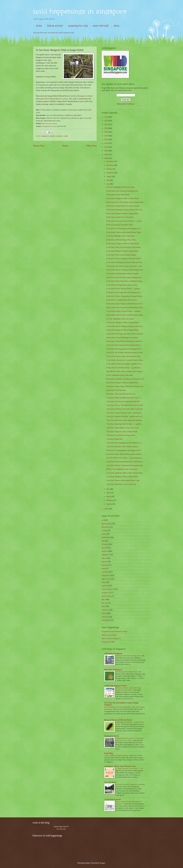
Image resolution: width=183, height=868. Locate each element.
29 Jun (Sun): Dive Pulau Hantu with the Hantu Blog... (125, 202)
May (108, 489)
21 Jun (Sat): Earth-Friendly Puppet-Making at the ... (125, 277)
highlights (105, 555)
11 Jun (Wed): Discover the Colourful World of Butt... (125, 360)
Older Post (91, 146)
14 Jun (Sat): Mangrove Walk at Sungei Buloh (122, 330)
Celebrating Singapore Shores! (116, 686)
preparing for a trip (78, 26)
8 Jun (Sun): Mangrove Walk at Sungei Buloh (122, 383)
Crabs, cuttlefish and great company (117, 755)
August (109, 177)
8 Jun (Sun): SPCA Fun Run (116, 390)
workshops (106, 620)
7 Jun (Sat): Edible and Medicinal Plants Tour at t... (124, 398)
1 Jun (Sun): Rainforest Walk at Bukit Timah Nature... (125, 473)
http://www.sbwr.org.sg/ (49, 124)
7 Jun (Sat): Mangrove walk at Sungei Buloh (122, 432)
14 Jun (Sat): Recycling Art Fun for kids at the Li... (124, 345)
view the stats (61, 829)
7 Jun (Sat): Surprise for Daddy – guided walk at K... (125, 416)
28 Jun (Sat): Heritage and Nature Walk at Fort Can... (125, 210)
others (104, 582)
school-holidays (107, 589)
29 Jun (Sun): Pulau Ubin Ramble (118, 195)
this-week (105, 603)
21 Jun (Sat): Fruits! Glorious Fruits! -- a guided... (124, 289)
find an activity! (55, 26)
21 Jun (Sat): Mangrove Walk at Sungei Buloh (122, 251)
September (110, 173)
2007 (106, 509)
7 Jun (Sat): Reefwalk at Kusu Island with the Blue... (124, 420)
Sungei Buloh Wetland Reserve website (53, 99)
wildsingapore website (84, 96)
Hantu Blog (109, 753)
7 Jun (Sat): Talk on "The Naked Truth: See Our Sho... (125, 405)
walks (66, 136)
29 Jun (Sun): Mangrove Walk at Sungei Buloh (122, 198)
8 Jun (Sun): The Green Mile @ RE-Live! (121, 394)
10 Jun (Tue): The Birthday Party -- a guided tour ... (124, 368)
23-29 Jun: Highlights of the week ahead (120, 187)
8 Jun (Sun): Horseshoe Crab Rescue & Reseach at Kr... (125, 379)
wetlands (105, 617)
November (110, 165)
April (108, 493)
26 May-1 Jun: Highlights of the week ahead (122, 469)
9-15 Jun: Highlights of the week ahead (120, 319)
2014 (106, 136)
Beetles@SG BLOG (112, 736)
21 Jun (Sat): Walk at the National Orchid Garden (123, 247)
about (116, 26)
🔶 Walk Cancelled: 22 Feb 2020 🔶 (128, 768)
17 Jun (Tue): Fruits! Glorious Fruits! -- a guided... (124, 311)
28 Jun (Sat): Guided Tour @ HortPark (120, 217)
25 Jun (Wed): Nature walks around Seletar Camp (123, 232)
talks (103, 600)
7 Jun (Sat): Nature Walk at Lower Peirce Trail (122, 428)
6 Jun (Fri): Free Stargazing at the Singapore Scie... (124, 450)
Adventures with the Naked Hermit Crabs (120, 766)
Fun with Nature (111, 782)
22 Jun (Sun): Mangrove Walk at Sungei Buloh (122, 244)
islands (104, 562)
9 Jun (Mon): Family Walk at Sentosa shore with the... (125, 371)
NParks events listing (109, 635)
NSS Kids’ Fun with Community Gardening (130, 784)
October (109, 169)
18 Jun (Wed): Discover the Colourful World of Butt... (125, 308)
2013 (106, 139)
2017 (106, 124)
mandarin (105, 572)
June (108, 184)
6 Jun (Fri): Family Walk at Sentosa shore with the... (124, 454)
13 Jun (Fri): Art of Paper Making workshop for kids (124, 353)
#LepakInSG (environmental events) (115, 631)
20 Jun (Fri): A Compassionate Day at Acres (121, 300)
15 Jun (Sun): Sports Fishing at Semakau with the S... (125, 326)
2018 (106, 121)
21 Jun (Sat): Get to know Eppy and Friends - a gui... (125, 266)
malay (104, 568)
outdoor (53, 136)
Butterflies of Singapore (113, 670)
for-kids (104, 544)
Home (65, 146)
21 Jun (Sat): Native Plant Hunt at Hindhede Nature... (125, 281)
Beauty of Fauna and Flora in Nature (118, 720)
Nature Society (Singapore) (111, 638)
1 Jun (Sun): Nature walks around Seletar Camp (123, 480)
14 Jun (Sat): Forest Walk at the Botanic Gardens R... (125, 341)
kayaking (105, 565)
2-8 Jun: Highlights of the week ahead (119, 375)
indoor (104, 558)
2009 (106, 155)
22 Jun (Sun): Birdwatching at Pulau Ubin (121, 240)
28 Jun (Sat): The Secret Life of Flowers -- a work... (124, 221)
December (110, 161)
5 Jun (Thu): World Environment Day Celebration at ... (125, 462)
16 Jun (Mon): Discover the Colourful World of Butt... (125, 315)
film (103, 541)
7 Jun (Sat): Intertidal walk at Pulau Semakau (122, 447)
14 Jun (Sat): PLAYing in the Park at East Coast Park (125, 334)
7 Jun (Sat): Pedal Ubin (114, 439)
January (109, 504)
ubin (103, 606)
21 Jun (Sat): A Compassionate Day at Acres (122, 285)
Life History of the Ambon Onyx (127, 672)
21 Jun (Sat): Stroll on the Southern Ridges (121, 255)
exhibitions (106, 537)
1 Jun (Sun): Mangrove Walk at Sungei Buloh (122, 477)
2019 (106, 117)
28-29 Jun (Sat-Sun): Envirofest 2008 (119, 225)
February (110, 500)
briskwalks (106, 527)
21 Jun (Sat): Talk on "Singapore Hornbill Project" (124, 259)
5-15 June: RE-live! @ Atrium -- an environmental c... (125, 458)
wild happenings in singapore (80, 11)
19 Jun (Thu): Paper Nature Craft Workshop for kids (124, 304)
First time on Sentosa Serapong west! (128, 656)
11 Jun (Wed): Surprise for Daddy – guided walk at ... (125, 364)
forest (104, 548)
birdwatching (106, 524)
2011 (106, 147)
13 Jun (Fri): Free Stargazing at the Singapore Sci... (124, 349)
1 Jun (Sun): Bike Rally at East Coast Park (121, 484)
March (109, 497)
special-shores (107, 596)
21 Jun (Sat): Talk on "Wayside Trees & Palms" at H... (125, 270)
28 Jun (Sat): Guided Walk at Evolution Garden (123, 206)
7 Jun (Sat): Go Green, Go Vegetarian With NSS (123, 402)
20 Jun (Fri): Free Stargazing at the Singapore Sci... (124, 292)
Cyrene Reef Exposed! (113, 799)
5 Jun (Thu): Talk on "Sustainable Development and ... (125, 465)
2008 (106, 158)
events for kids (69, 33)
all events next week (55, 33)
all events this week (40, 33)
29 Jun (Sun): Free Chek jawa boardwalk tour (122, 191)
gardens (104, 551)
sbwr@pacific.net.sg (48, 126)
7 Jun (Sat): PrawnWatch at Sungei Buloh (121, 435)
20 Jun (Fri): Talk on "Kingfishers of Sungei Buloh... (124, 296)
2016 (106, 128)
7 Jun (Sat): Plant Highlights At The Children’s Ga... (124, 443)
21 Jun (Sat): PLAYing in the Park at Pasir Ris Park (124, 262)
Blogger (102, 863)
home (39, 26)
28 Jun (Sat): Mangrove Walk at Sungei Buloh (122, 214)
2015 (106, 132)
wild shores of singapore (113, 653)
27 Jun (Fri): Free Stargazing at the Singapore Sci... (124, 229)
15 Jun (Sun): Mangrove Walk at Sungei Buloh (122, 323)
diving (104, 534)
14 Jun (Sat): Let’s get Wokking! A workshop (122, 338)
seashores (60, 136)
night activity (106, 579)
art (103, 520)
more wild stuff (101, 26)
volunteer (105, 610)
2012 (106, 143)
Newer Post (39, 146)
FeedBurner (130, 104)
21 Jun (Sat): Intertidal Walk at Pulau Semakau (122, 274)
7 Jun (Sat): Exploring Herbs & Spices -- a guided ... (124, 424)
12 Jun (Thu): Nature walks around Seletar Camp (123, 356)
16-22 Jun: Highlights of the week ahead (120, 236)
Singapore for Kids (108, 642)
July (108, 180)
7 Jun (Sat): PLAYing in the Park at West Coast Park (124, 409)
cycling (104, 531)
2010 (106, 151)
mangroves (45, 136)
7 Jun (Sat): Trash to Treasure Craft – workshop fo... (124, 413)
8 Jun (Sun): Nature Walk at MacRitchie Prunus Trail (125, 386)
